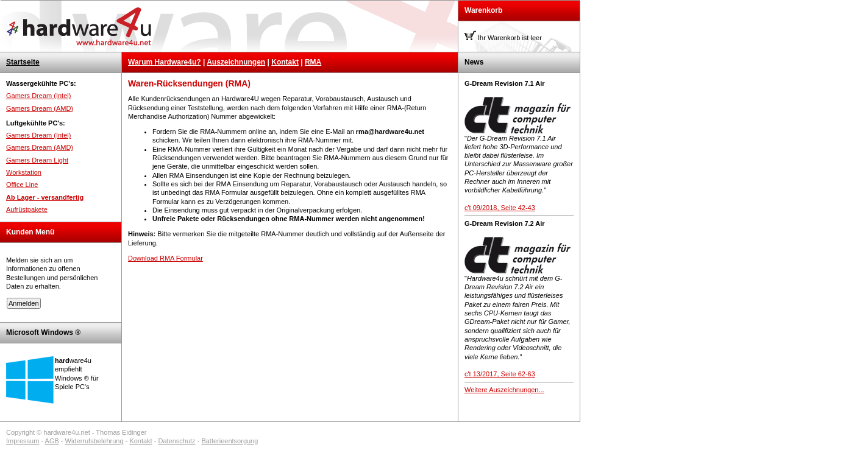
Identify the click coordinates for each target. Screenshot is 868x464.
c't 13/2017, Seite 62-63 (500, 374)
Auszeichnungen (236, 62)
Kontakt (285, 62)
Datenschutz (176, 441)
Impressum (23, 441)
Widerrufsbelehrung (94, 441)
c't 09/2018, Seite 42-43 (500, 208)
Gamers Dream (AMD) (40, 108)
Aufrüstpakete (27, 209)
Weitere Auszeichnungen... (504, 390)
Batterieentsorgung (229, 441)
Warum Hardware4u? (165, 62)
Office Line (22, 185)
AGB (52, 441)
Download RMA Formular (165, 258)
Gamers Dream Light (37, 160)
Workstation (24, 172)
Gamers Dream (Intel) (38, 96)
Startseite (23, 62)
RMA (313, 62)
